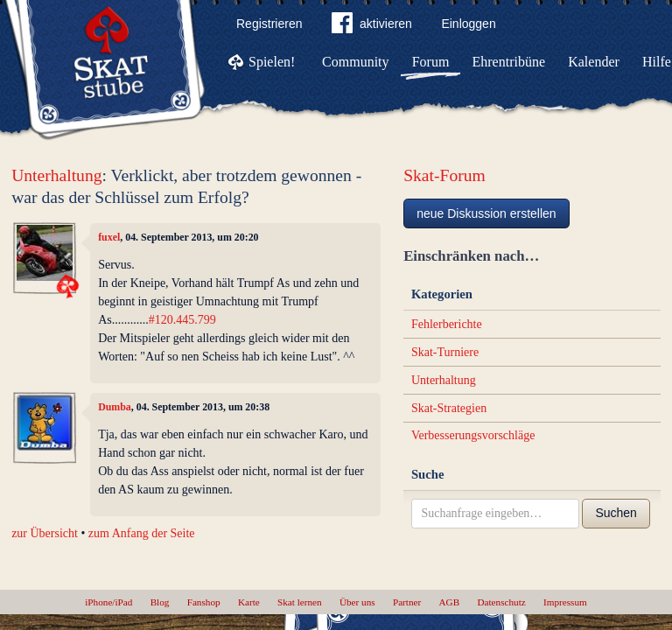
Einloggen (468, 24)
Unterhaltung (56, 175)
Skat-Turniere (445, 352)
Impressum (565, 602)
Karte (249, 602)
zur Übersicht (45, 533)
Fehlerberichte (447, 324)
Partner (407, 602)
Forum (431, 62)
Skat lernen (300, 602)
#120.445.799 (182, 320)
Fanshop (204, 602)
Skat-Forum (444, 175)
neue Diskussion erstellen (486, 213)
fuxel (109, 237)
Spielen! (272, 62)
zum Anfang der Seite (142, 533)
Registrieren (269, 24)
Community (355, 62)
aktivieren (372, 26)
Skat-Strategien (449, 408)
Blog (160, 602)
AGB (450, 602)
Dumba (115, 407)
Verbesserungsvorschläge (473, 435)
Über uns (357, 602)
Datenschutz (501, 602)
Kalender (594, 62)
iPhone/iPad (108, 602)
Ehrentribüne (509, 62)
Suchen (616, 513)
